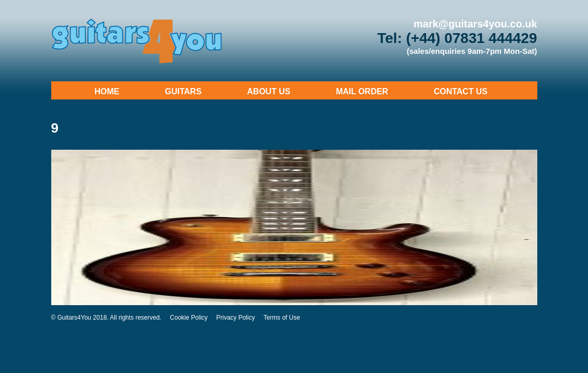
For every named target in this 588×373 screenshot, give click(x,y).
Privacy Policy (236, 318)
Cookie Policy (189, 318)
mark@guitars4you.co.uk (475, 24)
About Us (269, 91)
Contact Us (461, 91)
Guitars (183, 91)
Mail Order (362, 91)
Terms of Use (282, 318)
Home (107, 91)
